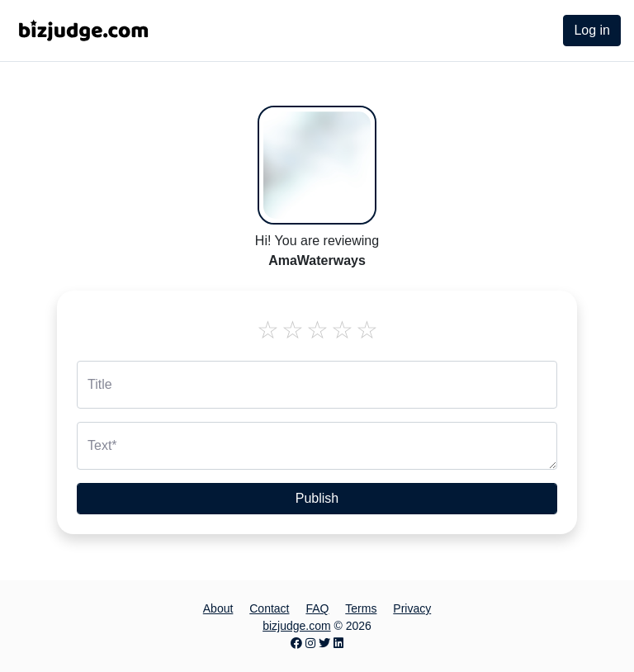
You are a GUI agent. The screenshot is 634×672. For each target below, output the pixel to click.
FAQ (317, 608)
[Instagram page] (310, 643)
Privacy (412, 608)
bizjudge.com (297, 626)
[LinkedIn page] (338, 643)
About (218, 608)
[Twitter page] (324, 643)
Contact (269, 608)
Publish (317, 498)
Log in (592, 30)
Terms (361, 608)
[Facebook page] (296, 643)
